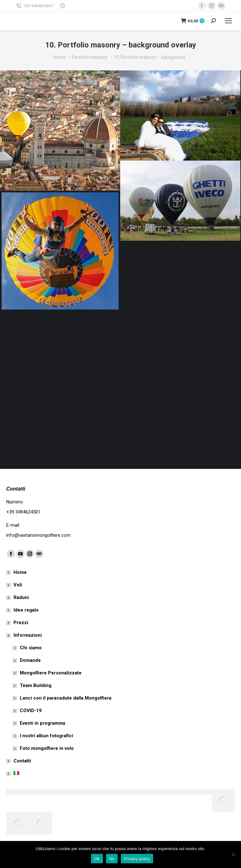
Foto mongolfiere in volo (47, 748)
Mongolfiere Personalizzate (51, 673)
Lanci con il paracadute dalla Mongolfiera (66, 698)
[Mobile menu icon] (228, 21)
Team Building (36, 685)
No (112, 859)
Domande (30, 660)
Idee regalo (26, 610)
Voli (18, 585)
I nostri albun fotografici (46, 736)
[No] (233, 854)
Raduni (21, 597)
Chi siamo (31, 648)
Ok (97, 859)
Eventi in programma (43, 723)
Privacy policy (137, 859)
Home (20, 572)
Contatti (22, 761)
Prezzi (21, 623)
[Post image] (60, 131)
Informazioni (24, 635)
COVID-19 (31, 711)
